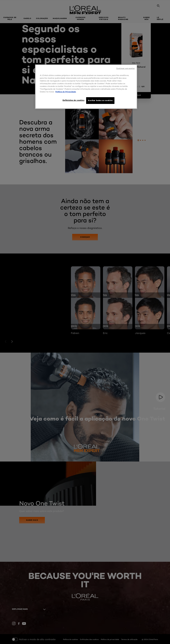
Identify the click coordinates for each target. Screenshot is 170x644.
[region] (86, 87)
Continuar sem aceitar (125, 68)
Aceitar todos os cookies (100, 100)
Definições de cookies (73, 100)
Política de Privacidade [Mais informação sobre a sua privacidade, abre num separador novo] (66, 92)
